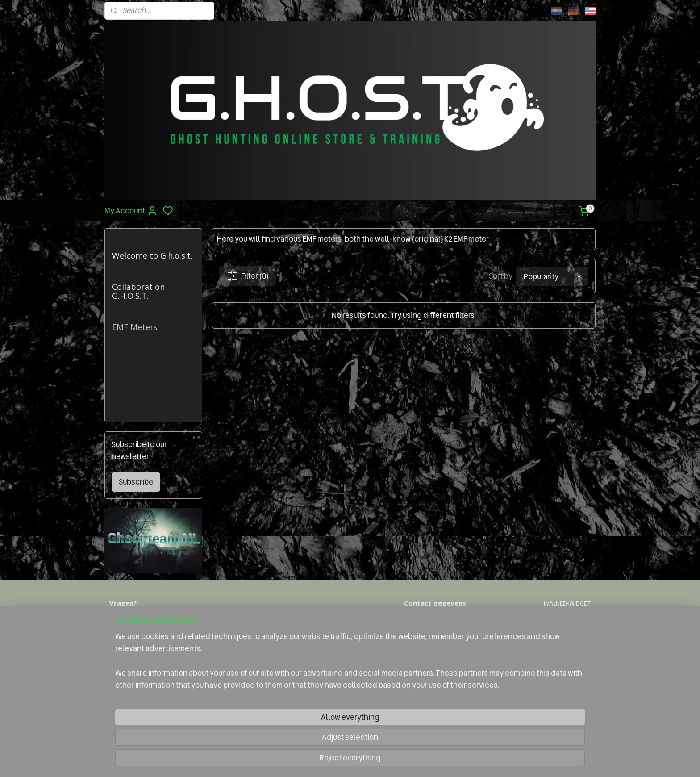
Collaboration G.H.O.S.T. (138, 291)
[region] (291, 735)
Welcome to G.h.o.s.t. (152, 255)
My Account (131, 211)
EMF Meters (135, 327)
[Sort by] (552, 276)
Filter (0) (247, 276)
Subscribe (136, 482)
